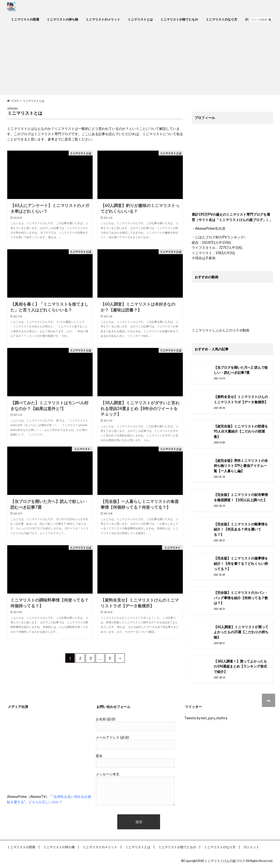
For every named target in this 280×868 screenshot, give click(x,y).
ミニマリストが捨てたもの (179, 19)
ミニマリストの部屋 (25, 19)
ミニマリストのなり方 (221, 19)
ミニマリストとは (140, 19)
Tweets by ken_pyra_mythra (206, 718)
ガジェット (251, 847)
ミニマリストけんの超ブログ (225, 861)
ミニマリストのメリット (103, 19)
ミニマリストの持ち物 (62, 19)
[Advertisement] (140, 61)
